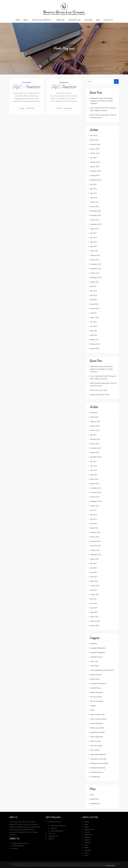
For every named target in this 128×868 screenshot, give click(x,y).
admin (23, 108)
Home (18, 20)
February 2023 (95, 255)
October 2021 (95, 308)
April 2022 (94, 300)
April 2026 (94, 135)
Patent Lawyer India (97, 728)
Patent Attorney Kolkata (98, 719)
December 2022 (96, 264)
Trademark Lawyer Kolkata (99, 763)
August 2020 (94, 317)
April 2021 (94, 313)
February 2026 (95, 144)
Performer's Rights (96, 746)
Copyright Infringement (98, 648)
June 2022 (94, 291)
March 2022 (94, 304)
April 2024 (94, 198)
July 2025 (93, 158)
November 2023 (96, 215)
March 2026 (94, 140)
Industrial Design (96, 688)
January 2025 (95, 167)
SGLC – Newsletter (27, 87)
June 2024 (94, 189)
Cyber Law (60, 20)
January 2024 (95, 206)
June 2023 (94, 238)
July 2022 (93, 286)
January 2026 (95, 149)
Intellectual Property (41, 20)
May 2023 (94, 242)
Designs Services (96, 675)
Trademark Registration (98, 768)
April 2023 (94, 246)
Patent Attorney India (97, 714)
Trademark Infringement (98, 754)
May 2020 (94, 331)
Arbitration (94, 644)
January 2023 (95, 260)
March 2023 (94, 251)
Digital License (95, 679)
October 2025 (95, 153)
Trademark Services (97, 772)
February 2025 (95, 162)
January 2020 (95, 348)
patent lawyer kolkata (97, 732)
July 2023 (93, 233)
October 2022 (95, 273)
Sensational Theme (111, 865)
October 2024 (95, 175)
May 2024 (94, 193)
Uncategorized (26, 82)
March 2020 (94, 340)
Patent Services (95, 741)
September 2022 (96, 277)
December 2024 (96, 171)
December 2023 (96, 211)
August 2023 (94, 229)
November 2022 (96, 269)
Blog (98, 20)
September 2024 (96, 180)
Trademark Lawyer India (98, 759)
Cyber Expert (95, 666)
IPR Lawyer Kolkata (97, 701)
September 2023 (96, 224)
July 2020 (93, 322)
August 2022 (94, 282)
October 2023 (95, 220)
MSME (92, 710)
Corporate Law (74, 20)
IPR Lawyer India (96, 697)
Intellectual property (97, 692)
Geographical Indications (98, 683)
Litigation (88, 20)
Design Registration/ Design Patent (102, 670)
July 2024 (93, 184)
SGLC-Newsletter (64, 87)
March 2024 (94, 202)
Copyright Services (96, 657)
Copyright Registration (98, 652)
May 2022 (94, 295)
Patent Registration (97, 737)
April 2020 (94, 335)
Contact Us (108, 20)
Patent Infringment (96, 723)
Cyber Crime (94, 661)
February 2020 (95, 344)
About (26, 20)
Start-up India (95, 750)
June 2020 (94, 326)
